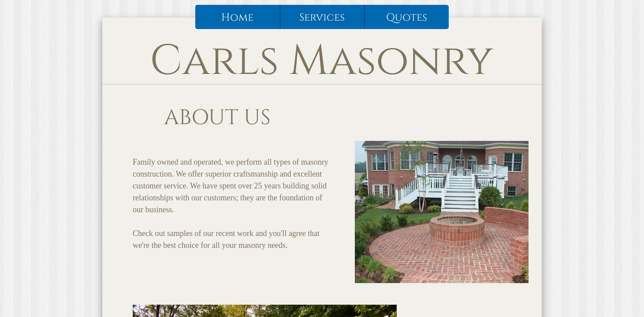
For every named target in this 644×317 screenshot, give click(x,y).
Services (322, 18)
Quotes (407, 18)
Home (237, 18)
